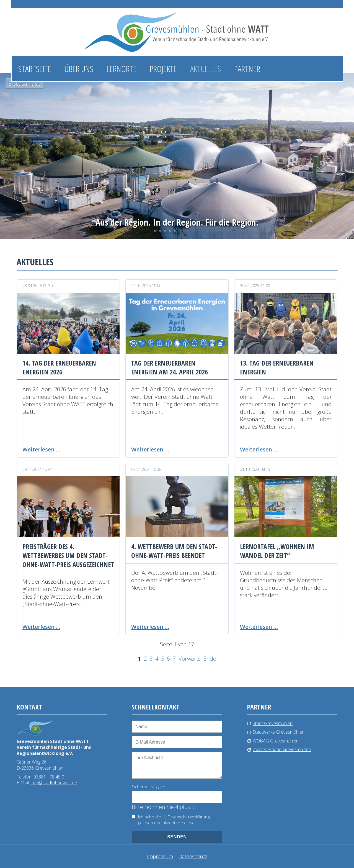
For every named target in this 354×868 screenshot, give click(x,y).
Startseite (35, 69)
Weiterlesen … (41, 449)
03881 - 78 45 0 (49, 777)
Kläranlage (175, 231)
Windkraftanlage (170, 231)
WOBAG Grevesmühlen (276, 741)
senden (177, 837)
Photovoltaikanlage (160, 231)
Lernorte (122, 69)
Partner (247, 69)
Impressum (160, 856)
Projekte (163, 69)
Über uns (79, 69)
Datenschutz (193, 856)
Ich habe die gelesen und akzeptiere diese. (174, 820)
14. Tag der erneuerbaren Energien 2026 (59, 367)
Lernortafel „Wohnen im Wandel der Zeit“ (277, 551)
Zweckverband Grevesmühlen (282, 749)
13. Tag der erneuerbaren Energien (277, 367)
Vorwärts (190, 659)
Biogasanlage (155, 231)
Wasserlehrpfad (165, 231)
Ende (210, 659)
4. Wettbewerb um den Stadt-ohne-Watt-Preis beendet (174, 551)
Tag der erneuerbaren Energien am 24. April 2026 (170, 367)
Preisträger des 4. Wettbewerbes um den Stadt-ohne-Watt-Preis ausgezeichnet (68, 555)
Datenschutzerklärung (189, 817)
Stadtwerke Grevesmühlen (279, 732)
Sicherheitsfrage (148, 787)
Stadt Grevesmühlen (273, 723)
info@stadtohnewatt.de (54, 783)
